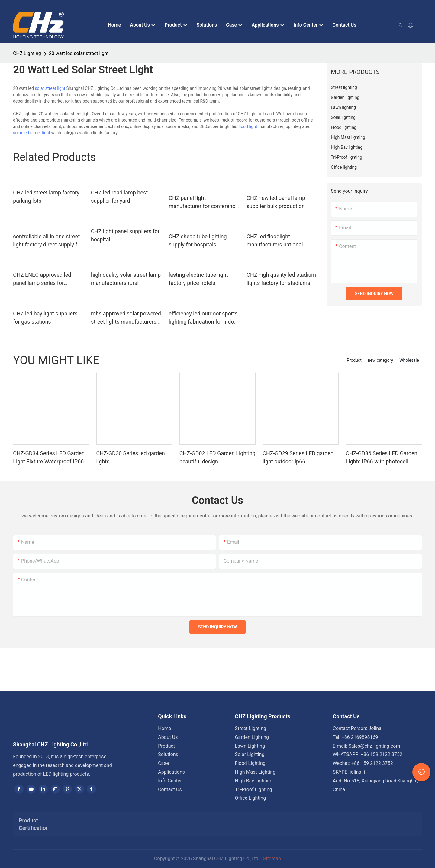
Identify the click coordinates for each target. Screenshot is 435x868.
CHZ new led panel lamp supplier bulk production (276, 202)
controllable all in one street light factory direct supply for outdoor (48, 241)
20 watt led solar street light (79, 53)
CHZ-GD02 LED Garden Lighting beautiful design (217, 457)
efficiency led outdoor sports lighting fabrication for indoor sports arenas (204, 318)
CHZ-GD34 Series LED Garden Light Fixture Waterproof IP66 (49, 457)
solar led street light (32, 133)
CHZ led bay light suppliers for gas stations (45, 318)
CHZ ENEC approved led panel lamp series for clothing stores (42, 279)
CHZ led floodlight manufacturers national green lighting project (275, 241)
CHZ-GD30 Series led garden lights (131, 457)
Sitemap (271, 858)
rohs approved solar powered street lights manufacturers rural (126, 318)
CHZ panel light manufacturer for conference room (203, 202)
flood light (248, 126)
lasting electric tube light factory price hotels (198, 279)
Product (354, 360)
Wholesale (409, 360)
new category (380, 360)
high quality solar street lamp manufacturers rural (126, 279)
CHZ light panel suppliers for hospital (125, 235)
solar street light (50, 88)
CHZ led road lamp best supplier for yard (119, 197)
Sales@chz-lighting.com (374, 746)
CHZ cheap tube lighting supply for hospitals (198, 240)
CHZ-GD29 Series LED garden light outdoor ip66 (298, 457)
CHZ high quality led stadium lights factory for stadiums (281, 279)
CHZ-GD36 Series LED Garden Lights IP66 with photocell (382, 457)
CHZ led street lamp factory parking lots (46, 197)
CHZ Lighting (27, 53)
